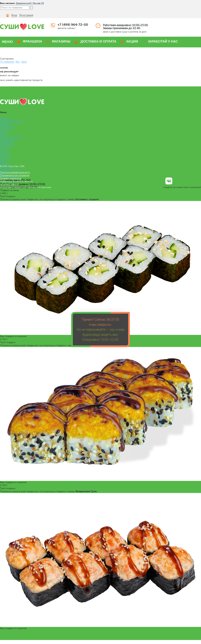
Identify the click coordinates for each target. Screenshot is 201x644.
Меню (3, 161)
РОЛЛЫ (4, 131)
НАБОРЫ (5, 119)
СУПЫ (3, 149)
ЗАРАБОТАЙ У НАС (163, 41)
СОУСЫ (4, 155)
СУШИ (4, 134)
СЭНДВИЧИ (7, 143)
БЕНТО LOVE (7, 128)
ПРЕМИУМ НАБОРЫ (11, 122)
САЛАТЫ (5, 152)
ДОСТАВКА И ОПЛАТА (98, 41)
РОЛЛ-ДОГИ (7, 146)
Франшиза (6, 164)
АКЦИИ (132, 41)
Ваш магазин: (8, 3)
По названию (7, 62)
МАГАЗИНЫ (61, 41)
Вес (18, 62)
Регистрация (26, 15)
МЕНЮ (7, 42)
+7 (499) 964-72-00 (73, 25)
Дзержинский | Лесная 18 (30, 3)
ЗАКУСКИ (5, 158)
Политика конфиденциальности (15, 172)
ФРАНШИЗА (32, 41)
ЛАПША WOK (7, 140)
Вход (14, 15)
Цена (24, 62)
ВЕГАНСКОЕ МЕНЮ (11, 137)
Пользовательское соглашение (15, 175)
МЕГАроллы (6, 125)
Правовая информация (11, 178)
